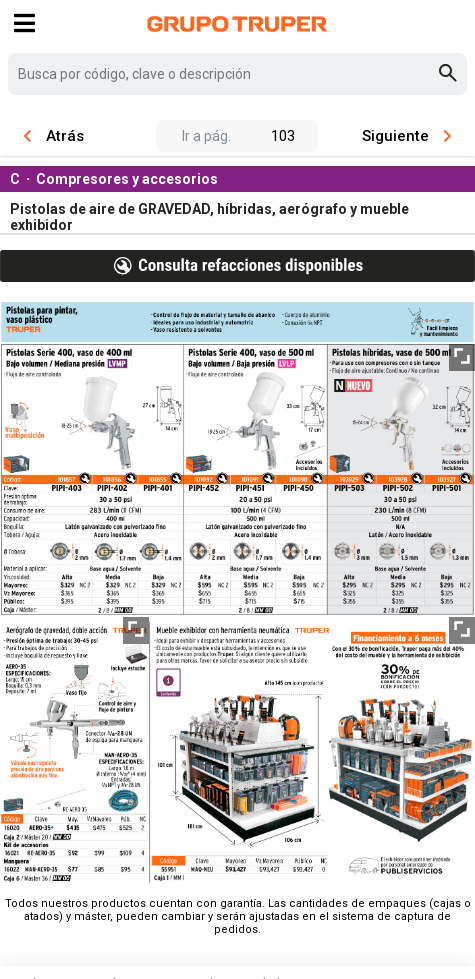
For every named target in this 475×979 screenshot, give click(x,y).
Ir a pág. (206, 136)
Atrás (54, 136)
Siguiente (406, 136)
